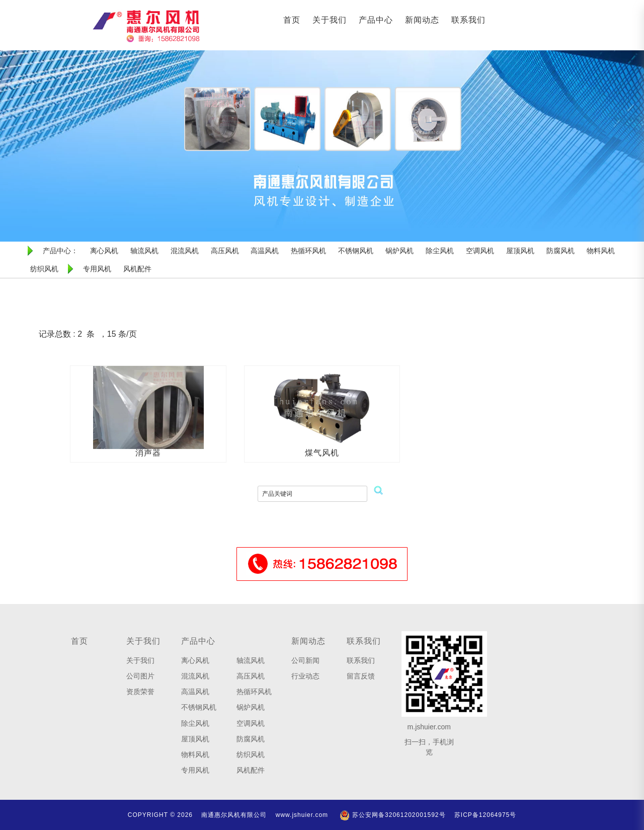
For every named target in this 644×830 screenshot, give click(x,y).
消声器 (148, 453)
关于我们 (330, 20)
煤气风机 (322, 453)
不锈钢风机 (199, 707)
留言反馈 (361, 676)
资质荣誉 (140, 692)
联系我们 (468, 20)
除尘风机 (195, 723)
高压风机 (251, 676)
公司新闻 (305, 660)
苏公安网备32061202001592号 (392, 815)
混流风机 (195, 676)
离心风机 (195, 660)
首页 (292, 20)
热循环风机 (254, 692)
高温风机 (195, 692)
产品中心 (376, 20)
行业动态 (305, 676)
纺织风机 (251, 754)
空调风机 (251, 723)
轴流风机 (251, 660)
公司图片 (140, 676)
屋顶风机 (195, 739)
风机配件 (251, 770)
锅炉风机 (251, 707)
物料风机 (195, 754)
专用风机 (195, 770)
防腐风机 (251, 739)
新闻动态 (422, 20)
